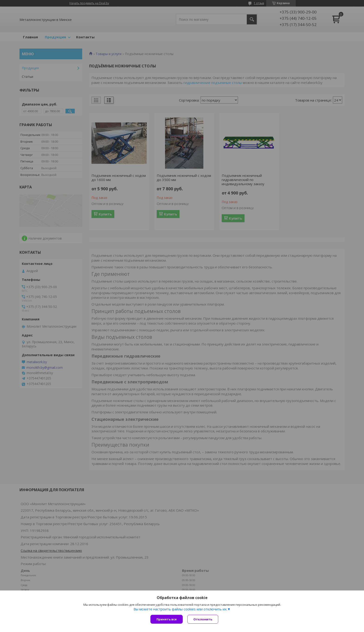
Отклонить (203, 619)
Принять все (167, 619)
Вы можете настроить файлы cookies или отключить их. (180, 609)
